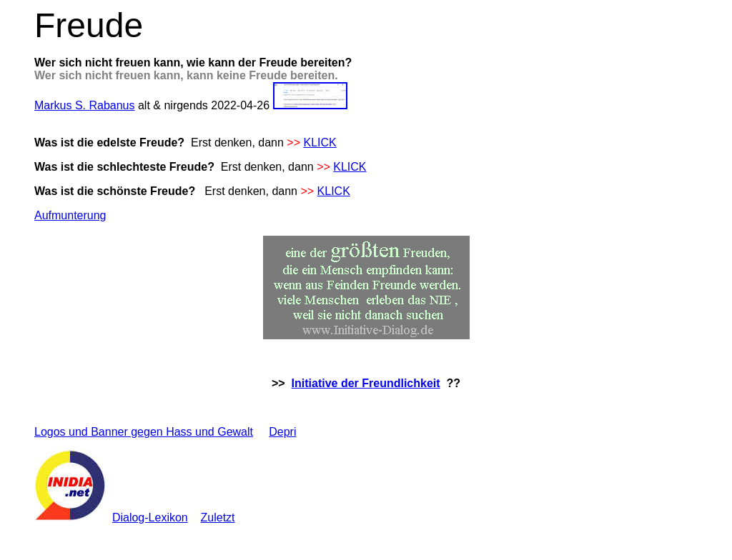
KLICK (320, 142)
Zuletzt (218, 517)
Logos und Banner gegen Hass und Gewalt (144, 432)
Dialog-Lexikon (150, 517)
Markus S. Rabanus (85, 105)
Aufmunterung (70, 215)
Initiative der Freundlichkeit (366, 383)
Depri (282, 432)
